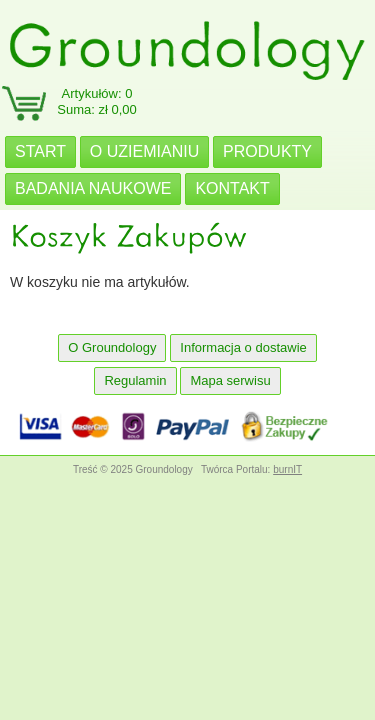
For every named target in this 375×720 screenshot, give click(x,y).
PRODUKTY (267, 151)
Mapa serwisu (230, 380)
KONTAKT (232, 188)
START (40, 151)
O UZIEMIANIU (144, 151)
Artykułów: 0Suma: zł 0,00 (97, 101)
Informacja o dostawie (243, 347)
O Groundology (112, 347)
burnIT (287, 469)
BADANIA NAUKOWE (93, 188)
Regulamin (135, 380)
